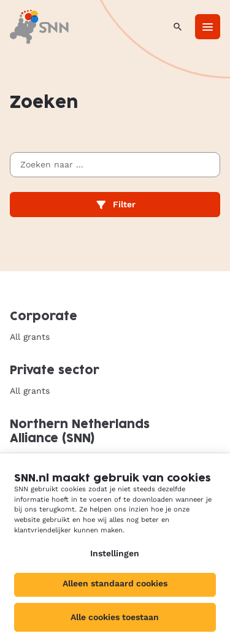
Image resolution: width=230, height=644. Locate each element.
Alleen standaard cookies (115, 583)
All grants (30, 337)
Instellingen (115, 553)
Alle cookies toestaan (115, 617)
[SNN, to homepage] (39, 27)
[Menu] (208, 27)
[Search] (178, 27)
